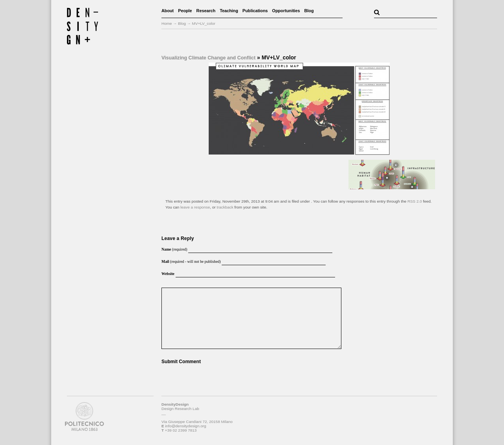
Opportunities (286, 11)
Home (167, 23)
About (168, 11)
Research (206, 11)
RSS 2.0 (415, 201)
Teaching (229, 11)
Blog (309, 11)
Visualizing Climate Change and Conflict (208, 58)
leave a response (195, 207)
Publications (255, 11)
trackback (225, 207)
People (185, 11)
